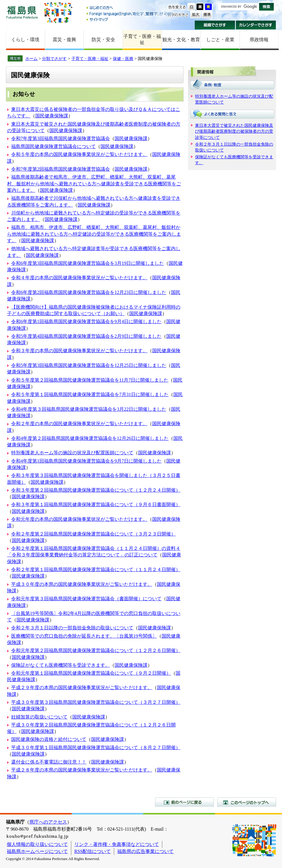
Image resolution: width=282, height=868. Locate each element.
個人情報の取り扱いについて (37, 844)
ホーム (31, 59)
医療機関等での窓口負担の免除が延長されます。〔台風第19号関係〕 (84, 636)
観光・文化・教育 (181, 40)
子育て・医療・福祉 (142, 39)
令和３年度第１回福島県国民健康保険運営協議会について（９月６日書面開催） (96, 504)
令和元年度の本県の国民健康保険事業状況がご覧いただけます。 (79, 519)
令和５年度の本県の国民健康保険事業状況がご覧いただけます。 (79, 154)
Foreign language (130, 14)
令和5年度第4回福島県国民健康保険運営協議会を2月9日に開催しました (86, 336)
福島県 (22, 12)
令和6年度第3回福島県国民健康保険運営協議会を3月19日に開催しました (88, 263)
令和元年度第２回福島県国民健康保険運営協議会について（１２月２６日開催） (96, 650)
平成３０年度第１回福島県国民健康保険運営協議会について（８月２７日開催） (96, 748)
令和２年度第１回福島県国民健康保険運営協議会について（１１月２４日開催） (96, 569)
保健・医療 (123, 59)
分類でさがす (54, 59)
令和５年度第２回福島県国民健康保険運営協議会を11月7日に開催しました (90, 380)
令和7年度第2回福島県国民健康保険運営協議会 (61, 169)
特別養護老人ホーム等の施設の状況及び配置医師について (72, 453)
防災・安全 (103, 40)
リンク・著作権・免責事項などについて (117, 844)
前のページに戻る (184, 802)
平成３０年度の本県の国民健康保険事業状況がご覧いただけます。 (82, 584)
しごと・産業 (220, 40)
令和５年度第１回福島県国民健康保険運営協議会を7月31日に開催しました (90, 394)
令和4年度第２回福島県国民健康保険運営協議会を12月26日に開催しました (90, 438)
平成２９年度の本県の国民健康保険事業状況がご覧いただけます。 (82, 687)
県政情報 (259, 40)
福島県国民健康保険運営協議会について (53, 146)
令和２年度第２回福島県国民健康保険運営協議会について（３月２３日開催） (93, 534)
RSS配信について (93, 851)
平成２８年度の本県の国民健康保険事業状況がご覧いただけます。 (82, 770)
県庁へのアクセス (48, 822)
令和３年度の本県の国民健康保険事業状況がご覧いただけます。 (79, 351)
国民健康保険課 (52, 116)
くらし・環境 (25, 40)
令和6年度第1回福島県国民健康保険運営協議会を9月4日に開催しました (86, 321)
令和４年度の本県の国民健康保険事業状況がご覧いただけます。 (79, 278)
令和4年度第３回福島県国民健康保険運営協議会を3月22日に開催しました (89, 409)
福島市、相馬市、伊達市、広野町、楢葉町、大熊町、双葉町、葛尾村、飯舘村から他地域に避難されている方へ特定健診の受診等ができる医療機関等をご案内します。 (94, 234)
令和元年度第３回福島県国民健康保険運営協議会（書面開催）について (86, 599)
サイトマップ (130, 19)
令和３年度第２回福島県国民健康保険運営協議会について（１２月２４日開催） (96, 490)
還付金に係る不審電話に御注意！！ (49, 762)
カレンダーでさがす (256, 25)
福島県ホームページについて (37, 851)
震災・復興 (64, 40)
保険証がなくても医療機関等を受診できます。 (61, 665)
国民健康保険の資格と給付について (49, 739)
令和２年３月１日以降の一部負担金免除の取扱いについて (72, 628)
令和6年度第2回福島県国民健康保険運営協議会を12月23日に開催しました (89, 292)
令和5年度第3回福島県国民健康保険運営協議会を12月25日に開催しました (89, 365)
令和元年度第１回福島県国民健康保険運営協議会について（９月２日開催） (91, 673)
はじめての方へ (130, 8)
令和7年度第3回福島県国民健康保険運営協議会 (61, 138)
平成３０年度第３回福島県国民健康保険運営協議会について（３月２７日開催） (96, 702)
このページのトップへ (247, 802)
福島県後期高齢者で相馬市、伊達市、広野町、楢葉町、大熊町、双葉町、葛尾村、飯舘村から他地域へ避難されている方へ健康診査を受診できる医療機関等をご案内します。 (94, 184)
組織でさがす (215, 25)
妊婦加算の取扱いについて (39, 717)
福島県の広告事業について (145, 851)
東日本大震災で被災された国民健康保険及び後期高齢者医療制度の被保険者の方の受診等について (234, 131)
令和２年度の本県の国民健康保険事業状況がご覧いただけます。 (79, 424)
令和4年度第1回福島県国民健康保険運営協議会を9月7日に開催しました (86, 461)
